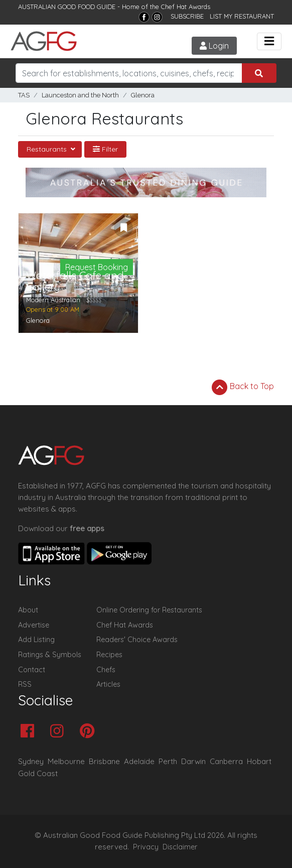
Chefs (106, 670)
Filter (105, 149)
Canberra (226, 761)
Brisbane (104, 761)
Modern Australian (53, 300)
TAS (24, 95)
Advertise (34, 625)
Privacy (146, 847)
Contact (32, 670)
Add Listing (36, 640)
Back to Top (243, 387)
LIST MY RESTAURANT (242, 16)
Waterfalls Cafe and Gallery (75, 281)
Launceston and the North (80, 95)
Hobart (259, 761)
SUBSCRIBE (187, 16)
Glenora (143, 95)
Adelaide (139, 761)
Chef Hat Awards (186, 7)
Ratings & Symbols (50, 655)
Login (214, 46)
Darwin (193, 761)
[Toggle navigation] (269, 41)
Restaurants (48, 149)
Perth (168, 761)
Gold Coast (38, 773)
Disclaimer (180, 847)
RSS (25, 684)
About (28, 610)
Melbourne (66, 761)
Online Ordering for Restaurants (149, 610)
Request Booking (97, 267)
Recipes (109, 655)
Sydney (31, 761)
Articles (108, 684)
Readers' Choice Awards (137, 640)
